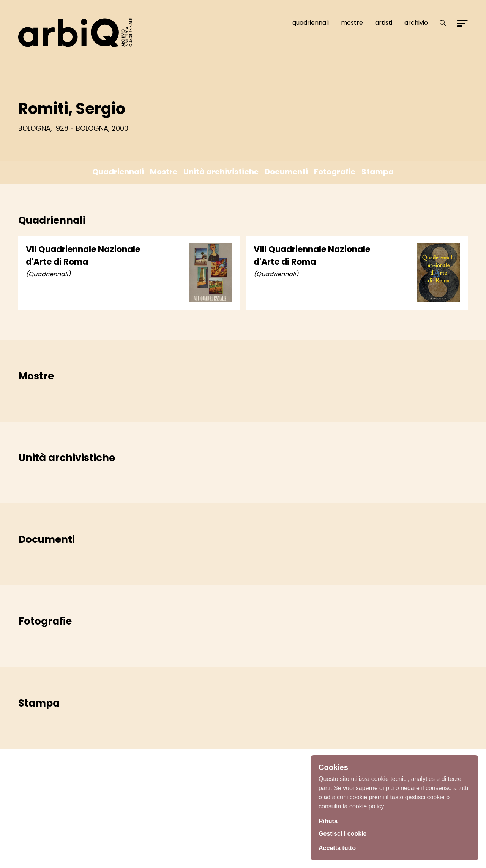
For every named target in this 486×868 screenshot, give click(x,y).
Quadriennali (307, 23)
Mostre (349, 23)
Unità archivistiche (221, 172)
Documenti (286, 172)
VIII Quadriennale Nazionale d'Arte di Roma (312, 256)
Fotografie (335, 172)
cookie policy (367, 804)
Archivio (413, 23)
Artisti (380, 23)
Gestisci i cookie (346, 833)
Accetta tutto (339, 847)
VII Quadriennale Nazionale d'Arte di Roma (83, 256)
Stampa (378, 172)
